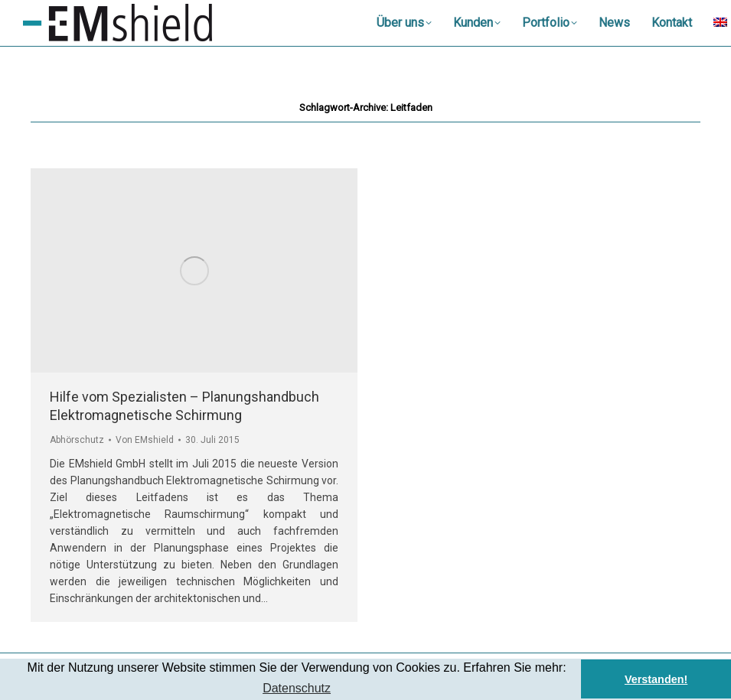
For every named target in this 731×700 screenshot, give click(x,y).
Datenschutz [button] (297, 688)
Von (145, 440)
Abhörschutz (77, 440)
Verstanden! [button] (656, 679)
